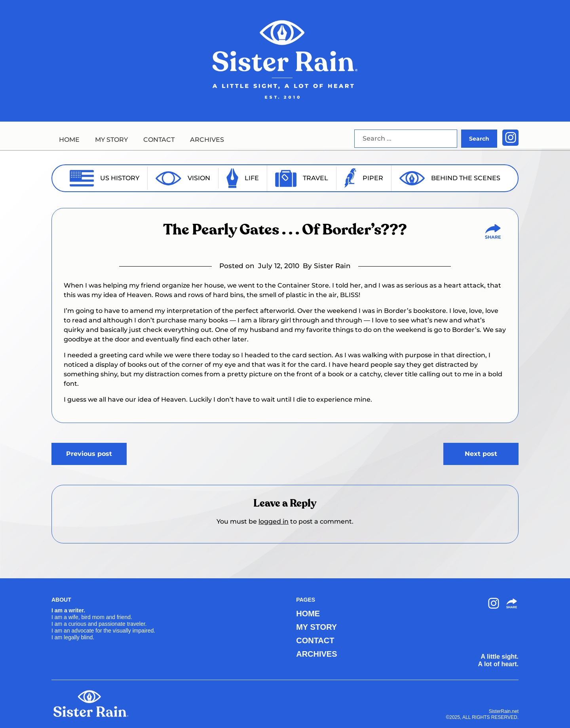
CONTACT (159, 140)
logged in (274, 521)
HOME (69, 140)
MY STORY (111, 140)
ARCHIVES (207, 140)
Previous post (89, 454)
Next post (481, 454)
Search (479, 139)
